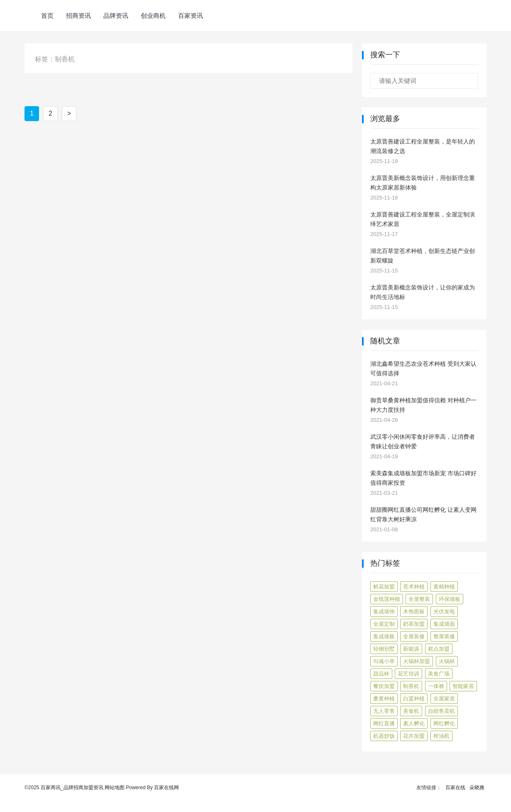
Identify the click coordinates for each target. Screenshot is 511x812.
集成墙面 (444, 624)
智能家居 (463, 686)
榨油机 (441, 736)
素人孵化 (414, 723)
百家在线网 (166, 788)
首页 (47, 16)
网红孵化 (444, 723)
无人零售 (384, 711)
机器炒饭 (384, 736)
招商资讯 (78, 16)
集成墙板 (384, 636)
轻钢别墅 (384, 649)
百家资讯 (191, 16)
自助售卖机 (441, 711)
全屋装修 (414, 636)
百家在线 (455, 788)
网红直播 (384, 723)
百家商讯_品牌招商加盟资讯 (72, 788)
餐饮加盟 (384, 686)
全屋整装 (419, 599)
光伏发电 (444, 611)
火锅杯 (447, 661)
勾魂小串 (384, 661)
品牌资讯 (116, 16)
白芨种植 (414, 699)
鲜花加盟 (384, 587)
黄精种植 (444, 587)
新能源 (411, 649)
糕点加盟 (439, 649)
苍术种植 (414, 587)
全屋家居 (444, 699)
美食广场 (439, 674)
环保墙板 (450, 599)
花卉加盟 (414, 736)
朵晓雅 (477, 788)
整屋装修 (444, 636)
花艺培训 (408, 674)
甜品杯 (381, 674)
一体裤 (436, 686)
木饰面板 (414, 611)
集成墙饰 (384, 611)
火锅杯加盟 (417, 661)
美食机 (411, 711)
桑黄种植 (384, 699)
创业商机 (153, 16)
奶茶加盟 (414, 624)
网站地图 (115, 788)
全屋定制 (384, 624)
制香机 (411, 686)
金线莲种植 (387, 599)
